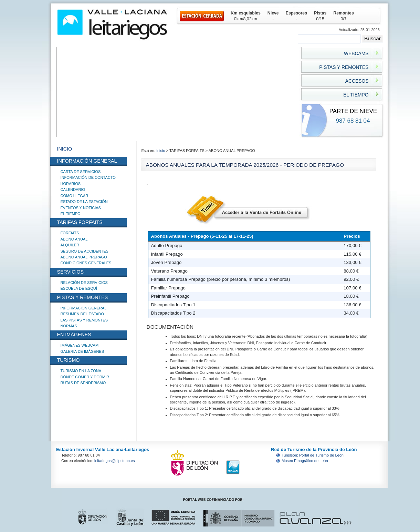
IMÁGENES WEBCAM (80, 345)
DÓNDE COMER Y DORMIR (85, 377)
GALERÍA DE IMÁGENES (82, 351)
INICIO (65, 149)
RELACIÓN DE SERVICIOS (84, 283)
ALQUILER (70, 245)
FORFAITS (70, 233)
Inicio (161, 151)
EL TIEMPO (71, 214)
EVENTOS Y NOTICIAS (81, 208)
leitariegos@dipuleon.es (115, 461)
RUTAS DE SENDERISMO (83, 383)
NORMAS (69, 326)
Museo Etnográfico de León (305, 461)
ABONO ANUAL (74, 239)
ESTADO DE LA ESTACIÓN (84, 202)
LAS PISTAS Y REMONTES (84, 320)
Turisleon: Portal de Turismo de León (313, 455)
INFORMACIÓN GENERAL (84, 308)
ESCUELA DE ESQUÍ (79, 288)
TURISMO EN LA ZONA (81, 371)
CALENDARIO (73, 190)
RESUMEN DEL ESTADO (82, 314)
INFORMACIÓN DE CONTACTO (88, 177)
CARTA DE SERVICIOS (81, 172)
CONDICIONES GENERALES (86, 263)
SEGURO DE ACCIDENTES (85, 251)
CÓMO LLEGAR (75, 196)
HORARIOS (71, 184)
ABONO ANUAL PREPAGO (84, 257)
